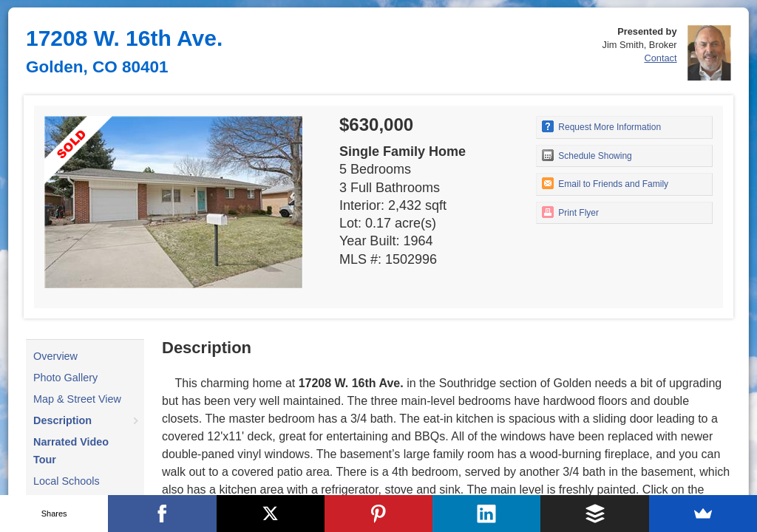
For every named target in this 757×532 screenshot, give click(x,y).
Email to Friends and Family (605, 183)
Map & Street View (77, 399)
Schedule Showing (587, 155)
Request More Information (601, 126)
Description (62, 420)
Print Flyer (570, 212)
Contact (660, 58)
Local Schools (67, 481)
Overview (55, 356)
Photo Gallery (65, 378)
